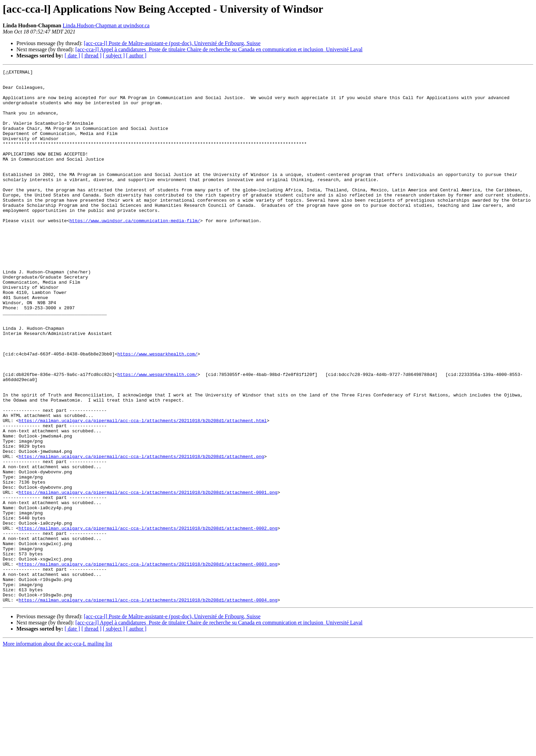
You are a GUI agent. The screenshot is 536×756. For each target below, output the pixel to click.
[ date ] (72, 56)
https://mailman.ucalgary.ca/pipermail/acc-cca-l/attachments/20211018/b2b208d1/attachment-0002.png (148, 620)
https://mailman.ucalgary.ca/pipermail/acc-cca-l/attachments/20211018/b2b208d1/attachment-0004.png (148, 706)
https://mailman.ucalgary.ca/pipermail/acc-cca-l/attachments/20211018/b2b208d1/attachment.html (143, 491)
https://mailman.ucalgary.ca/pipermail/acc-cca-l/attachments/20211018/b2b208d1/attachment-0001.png (148, 577)
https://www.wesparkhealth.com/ (157, 411)
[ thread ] (91, 56)
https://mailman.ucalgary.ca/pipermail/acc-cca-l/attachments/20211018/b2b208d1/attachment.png (142, 534)
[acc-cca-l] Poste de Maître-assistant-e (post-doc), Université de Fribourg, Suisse (172, 43)
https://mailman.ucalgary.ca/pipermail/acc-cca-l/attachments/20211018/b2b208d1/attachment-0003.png (148, 663)
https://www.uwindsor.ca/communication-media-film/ (135, 251)
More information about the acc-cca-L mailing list (57, 750)
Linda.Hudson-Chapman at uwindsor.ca (106, 25)
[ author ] (136, 56)
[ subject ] (114, 56)
